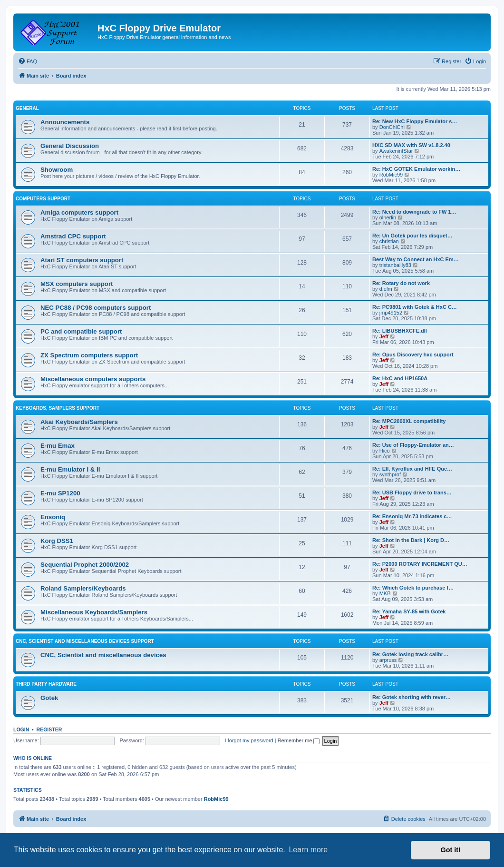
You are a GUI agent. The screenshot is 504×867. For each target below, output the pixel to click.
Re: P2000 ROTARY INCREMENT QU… (420, 564)
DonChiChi (392, 127)
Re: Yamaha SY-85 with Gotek (409, 611)
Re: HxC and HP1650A (400, 378)
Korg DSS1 (57, 541)
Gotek (49, 698)
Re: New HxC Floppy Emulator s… (415, 121)
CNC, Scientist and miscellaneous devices (103, 655)
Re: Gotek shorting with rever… (412, 697)
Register (49, 729)
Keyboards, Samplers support (58, 408)
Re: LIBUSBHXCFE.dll (400, 331)
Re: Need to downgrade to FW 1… (414, 212)
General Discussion (70, 146)
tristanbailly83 (395, 265)
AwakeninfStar (396, 151)
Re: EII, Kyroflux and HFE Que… (412, 469)
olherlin (388, 217)
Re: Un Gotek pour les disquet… (412, 236)
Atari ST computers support (82, 260)
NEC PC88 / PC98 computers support (96, 308)
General (27, 108)
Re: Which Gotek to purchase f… (413, 588)
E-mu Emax (58, 446)
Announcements (65, 122)
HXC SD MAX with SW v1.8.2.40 (411, 145)
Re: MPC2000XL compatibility (409, 421)
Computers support (43, 199)
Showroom (57, 170)
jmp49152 (391, 313)
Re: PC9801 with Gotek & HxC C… (415, 307)
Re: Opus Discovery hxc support (413, 355)
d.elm (386, 289)
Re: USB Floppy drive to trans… (412, 493)
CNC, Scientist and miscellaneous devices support (85, 641)
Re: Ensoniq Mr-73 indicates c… (412, 516)
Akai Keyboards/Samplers (79, 422)
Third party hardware (46, 684)
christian (389, 241)
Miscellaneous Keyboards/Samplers (94, 612)
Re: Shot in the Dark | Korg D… (411, 540)
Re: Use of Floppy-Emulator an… (413, 445)
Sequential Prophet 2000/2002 (85, 565)
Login (21, 729)
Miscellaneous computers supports (93, 379)
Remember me (299, 740)
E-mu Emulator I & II (70, 469)
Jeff (384, 336)
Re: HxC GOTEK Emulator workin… (416, 169)
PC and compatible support (81, 331)
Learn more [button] (308, 850)
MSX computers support (77, 284)
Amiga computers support (79, 212)
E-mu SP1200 (60, 493)
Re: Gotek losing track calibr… (410, 654)
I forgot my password (249, 740)
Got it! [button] (451, 850)
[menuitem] (28, 61)
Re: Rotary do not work (401, 283)
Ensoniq (53, 517)
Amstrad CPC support (73, 236)
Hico (385, 451)
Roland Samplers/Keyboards (83, 588)
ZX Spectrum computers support (89, 355)
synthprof (390, 474)
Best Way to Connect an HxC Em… (416, 259)
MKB (385, 593)
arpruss (388, 660)
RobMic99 (391, 175)
